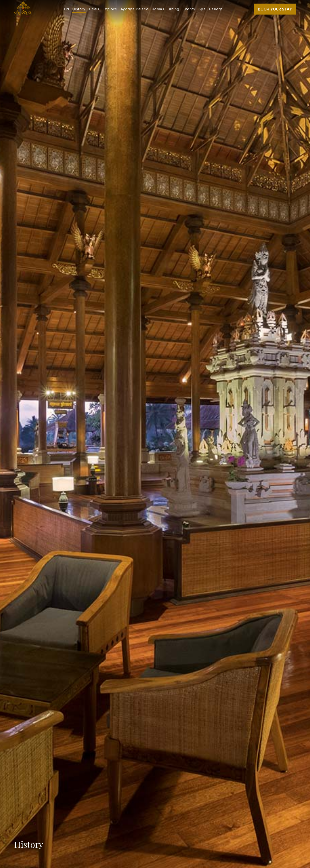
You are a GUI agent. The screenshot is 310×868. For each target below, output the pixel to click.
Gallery (216, 9)
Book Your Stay (275, 9)
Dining (173, 9)
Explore (110, 9)
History (79, 9)
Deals (94, 9)
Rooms (158, 9)
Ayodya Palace (135, 9)
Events (189, 9)
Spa (202, 9)
